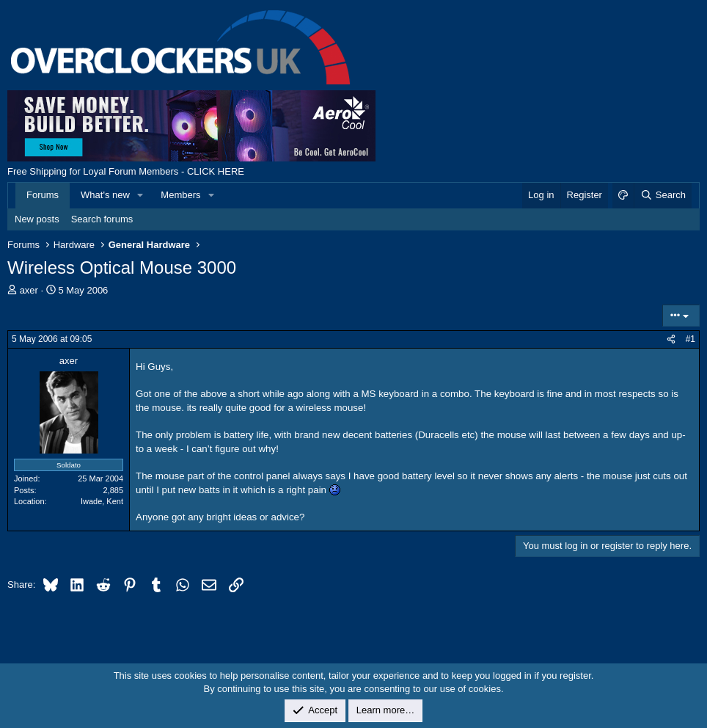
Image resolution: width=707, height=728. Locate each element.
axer (29, 290)
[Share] (671, 339)
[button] (141, 195)
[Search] (663, 195)
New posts (37, 219)
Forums (43, 195)
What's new (105, 195)
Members (180, 195)
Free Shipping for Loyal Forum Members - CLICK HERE (126, 171)
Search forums (102, 219)
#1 (690, 339)
